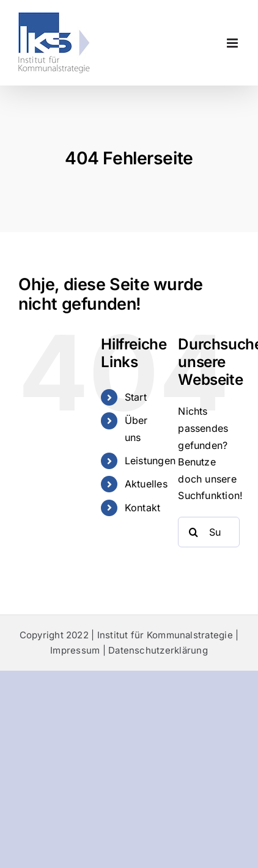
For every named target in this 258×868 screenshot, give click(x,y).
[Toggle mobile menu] (233, 43)
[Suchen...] (209, 532)
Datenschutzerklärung (158, 650)
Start (136, 397)
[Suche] (193, 532)
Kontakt (143, 508)
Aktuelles (146, 484)
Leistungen (150, 461)
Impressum (75, 650)
